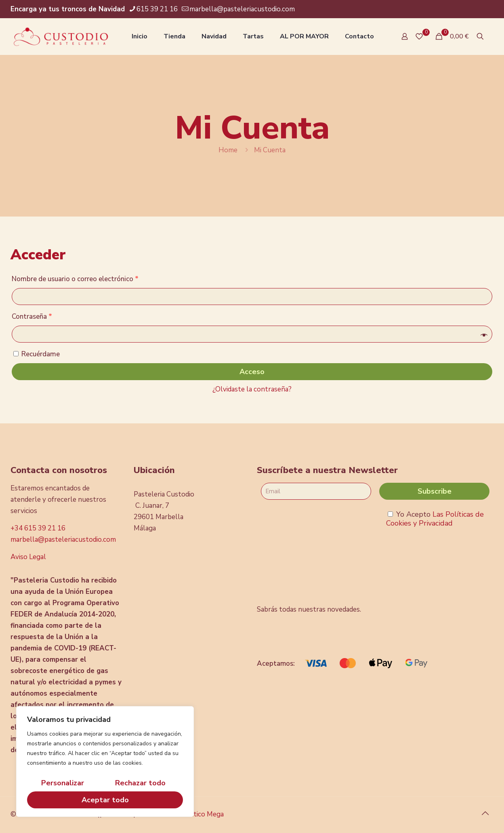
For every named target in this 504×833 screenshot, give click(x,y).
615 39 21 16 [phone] (157, 9)
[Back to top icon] (485, 814)
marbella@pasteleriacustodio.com (63, 540)
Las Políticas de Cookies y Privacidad (435, 519)
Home (228, 150)
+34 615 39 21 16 (38, 528)
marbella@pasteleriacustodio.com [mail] (242, 9)
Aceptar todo (105, 800)
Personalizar (63, 783)
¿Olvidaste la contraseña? (252, 389)
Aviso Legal (28, 557)
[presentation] (322, 567)
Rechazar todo (140, 783)
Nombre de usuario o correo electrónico (75, 279)
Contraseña (32, 317)
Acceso (252, 372)
